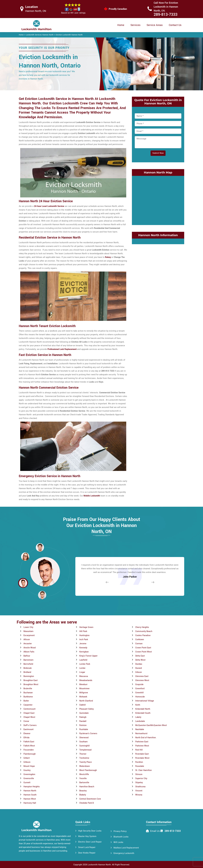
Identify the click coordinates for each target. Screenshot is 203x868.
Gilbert (27, 758)
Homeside (140, 697)
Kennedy (83, 648)
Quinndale (84, 713)
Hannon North (30, 791)
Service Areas (155, 25)
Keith (138, 705)
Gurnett (27, 783)
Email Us (155, 831)
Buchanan (28, 693)
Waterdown (85, 766)
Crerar (26, 721)
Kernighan (84, 652)
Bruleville (28, 689)
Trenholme (84, 758)
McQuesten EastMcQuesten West (151, 725)
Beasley (83, 791)
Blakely (83, 795)
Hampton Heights (32, 787)
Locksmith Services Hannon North (40, 35)
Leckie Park (85, 664)
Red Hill (139, 750)
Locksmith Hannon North (99, 865)
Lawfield (83, 660)
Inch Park (84, 640)
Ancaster (28, 644)
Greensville (29, 778)
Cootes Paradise (143, 635)
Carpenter (28, 705)
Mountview (84, 689)
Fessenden (29, 750)
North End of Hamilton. (146, 738)
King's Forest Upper (88, 656)
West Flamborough (88, 770)
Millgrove (84, 693)
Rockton (139, 762)
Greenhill (139, 693)
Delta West (140, 660)
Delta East (140, 656)
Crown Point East (143, 648)
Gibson (139, 672)
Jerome (83, 644)
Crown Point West (144, 652)
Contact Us (175, 25)
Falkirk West (29, 746)
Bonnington (29, 676)
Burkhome (28, 697)
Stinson (139, 774)
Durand (139, 668)
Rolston (83, 725)
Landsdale (140, 721)
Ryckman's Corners (88, 734)
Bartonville (84, 783)
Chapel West (29, 717)
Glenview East (142, 676)
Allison (27, 640)
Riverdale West (142, 758)
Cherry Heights (142, 627)
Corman (139, 644)
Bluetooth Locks (121, 837)
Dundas (139, 664)
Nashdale (140, 729)
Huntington (84, 635)
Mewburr (83, 684)
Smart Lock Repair (87, 847)
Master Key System (87, 836)
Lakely (138, 717)
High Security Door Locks (90, 831)
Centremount (29, 709)
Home (121, 25)
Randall (83, 721)
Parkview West (142, 746)
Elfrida (26, 738)
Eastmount (28, 729)
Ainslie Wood (30, 648)
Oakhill (82, 705)
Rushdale (84, 729)
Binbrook (27, 668)
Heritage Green (86, 627)
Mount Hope (29, 766)
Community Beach (144, 631)
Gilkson (27, 762)
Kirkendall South (143, 713)
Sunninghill (84, 746)
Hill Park (83, 631)
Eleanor (27, 734)
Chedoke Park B (87, 803)
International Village (145, 701)
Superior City (141, 778)
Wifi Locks (118, 842)
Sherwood (84, 738)
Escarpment (29, 635)
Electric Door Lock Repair (90, 842)
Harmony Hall (30, 803)
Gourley (27, 770)
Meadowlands (86, 680)
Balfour (27, 656)
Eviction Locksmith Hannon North (69, 35)
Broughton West (31, 684)
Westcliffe (84, 774)
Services (135, 25)
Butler (26, 701)
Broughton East (31, 680)
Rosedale (140, 766)
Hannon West (30, 799)
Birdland (27, 672)
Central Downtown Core (90, 799)
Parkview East (142, 742)
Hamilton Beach (87, 787)
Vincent (139, 791)
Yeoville (83, 778)
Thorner (83, 754)
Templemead (85, 750)
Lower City (28, 627)
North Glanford (86, 701)
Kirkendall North (143, 709)
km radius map (158, 200)
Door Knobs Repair (87, 853)
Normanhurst (141, 734)
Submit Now (158, 153)
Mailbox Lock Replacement (126, 848)
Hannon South (30, 795)
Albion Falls (29, 652)
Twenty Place (86, 762)
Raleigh (83, 717)
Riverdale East (142, 754)
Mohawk (83, 697)
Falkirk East (29, 742)
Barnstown (28, 660)
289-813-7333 (166, 15)
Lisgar (82, 672)
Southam (83, 742)
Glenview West (142, 680)
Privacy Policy (120, 831)
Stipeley (139, 783)
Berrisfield (28, 664)
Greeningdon (29, 774)
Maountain (28, 631)
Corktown (140, 640)
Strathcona (140, 787)
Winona (139, 795)
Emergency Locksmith (124, 853)
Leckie (82, 668)
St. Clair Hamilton (143, 770)
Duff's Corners (30, 725)
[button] (42, 595)
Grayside (139, 684)
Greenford (140, 689)
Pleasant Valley (87, 709)
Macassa (84, 676)
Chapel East (29, 713)
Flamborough (30, 754)
